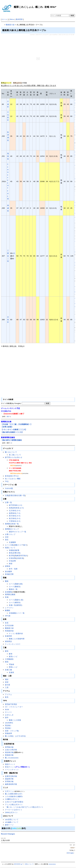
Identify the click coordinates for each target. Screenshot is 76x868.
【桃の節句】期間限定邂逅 (11, 440)
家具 (7, 697)
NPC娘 (8, 616)
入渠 (7, 687)
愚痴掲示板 (9, 755)
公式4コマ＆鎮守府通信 (14, 802)
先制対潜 (20, 558)
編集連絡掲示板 (11, 784)
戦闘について (10, 548)
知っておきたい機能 (13, 479)
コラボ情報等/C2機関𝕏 (14, 797)
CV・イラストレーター (14, 707)
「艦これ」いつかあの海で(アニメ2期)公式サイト (24, 807)
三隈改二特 (8, 256)
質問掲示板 (9, 747)
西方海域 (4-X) (15, 516)
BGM (7, 710)
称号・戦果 (13, 569)
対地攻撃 (12, 561)
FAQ (7, 481)
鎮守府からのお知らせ (14, 457)
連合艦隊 (8, 572)
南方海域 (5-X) (15, 518)
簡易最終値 (9, 631)
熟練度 (17, 556)
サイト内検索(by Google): (11, 403)
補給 (7, 679)
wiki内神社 (9, 723)
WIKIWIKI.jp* (18, 864)
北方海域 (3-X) (15, 511)
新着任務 (12, 495)
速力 (25, 545)
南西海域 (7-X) (15, 513)
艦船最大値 (10, 25)
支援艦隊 (12, 542)
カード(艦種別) (15, 587)
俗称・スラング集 (12, 731)
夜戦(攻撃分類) (15, 553)
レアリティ (9, 608)
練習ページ (9, 825)
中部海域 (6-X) (15, 521)
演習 (7, 537)
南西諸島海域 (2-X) (16, 508)
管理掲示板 (9, 781)
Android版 (9, 488)
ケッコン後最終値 (16, 633)
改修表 (12, 672)
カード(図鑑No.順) (16, 600)
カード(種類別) (15, 602)
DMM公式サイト (11, 812)
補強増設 (8, 641)
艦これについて (11, 452)
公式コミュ (9, 791)
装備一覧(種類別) (16, 605)
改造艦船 (8, 592)
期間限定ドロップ (12, 529)
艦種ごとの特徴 (15, 720)
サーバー (8, 712)
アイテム (8, 694)
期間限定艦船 (10, 594)
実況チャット (10, 767)
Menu (12, 19)
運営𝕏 (9, 417)
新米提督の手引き (12, 476)
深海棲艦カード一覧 (17, 613)
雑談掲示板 (9, 752)
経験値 (8, 566)
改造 (7, 623)
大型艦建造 (9, 659)
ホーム (5, 19)
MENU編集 (70, 853)
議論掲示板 (9, 779)
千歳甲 (8, 104)
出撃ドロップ (10, 534)
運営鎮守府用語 (11, 704)
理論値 (12, 664)
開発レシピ (13, 667)
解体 (11, 654)
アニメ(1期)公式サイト (14, 805)
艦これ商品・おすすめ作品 (15, 736)
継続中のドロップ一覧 (18, 532)
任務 (7, 495)
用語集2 (8, 728)
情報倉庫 (8, 733)
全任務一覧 (21, 495)
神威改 (8, 208)
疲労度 (8, 685)
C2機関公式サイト (12, 799)
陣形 (11, 564)
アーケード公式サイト (14, 810)
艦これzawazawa (12, 758)
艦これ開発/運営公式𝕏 (14, 794)
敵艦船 (8, 610)
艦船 (7, 581)
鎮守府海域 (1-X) (15, 505)
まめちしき (9, 715)
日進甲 (8, 320)
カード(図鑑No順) (16, 584)
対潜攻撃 (12, 558)
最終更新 (19, 19)
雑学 (7, 718)
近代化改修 (9, 625)
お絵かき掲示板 (11, 750)
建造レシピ (13, 656)
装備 (7, 597)
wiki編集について (12, 822)
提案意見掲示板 (11, 776)
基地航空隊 (9, 574)
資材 (7, 682)
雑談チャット (10, 764)
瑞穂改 (8, 156)
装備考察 (8, 636)
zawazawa (52, 864)
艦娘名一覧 (13, 589)
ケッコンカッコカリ (13, 644)
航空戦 (12, 556)
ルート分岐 (9, 545)
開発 (7, 662)
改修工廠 (8, 670)
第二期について (15, 455)
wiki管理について (12, 820)
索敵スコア (19, 545)
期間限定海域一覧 (12, 524)
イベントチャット (12, 770)
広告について (29, 864)
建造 (7, 651)
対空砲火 (24, 556)
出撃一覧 (8, 502)
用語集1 (8, 725)
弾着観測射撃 (14, 550)
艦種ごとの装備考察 (17, 639)
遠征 (7, 540)
